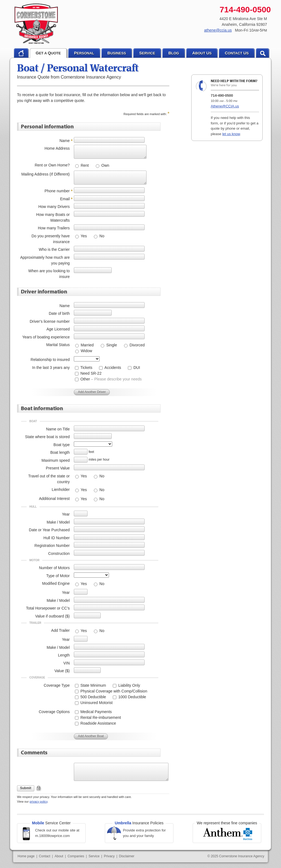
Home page (26, 856)
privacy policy (39, 802)
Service (94, 856)
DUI (136, 368)
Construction (59, 553)
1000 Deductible (132, 697)
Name (65, 141)
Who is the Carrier (54, 249)
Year (66, 514)
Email (65, 199)
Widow (86, 351)
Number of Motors (54, 568)
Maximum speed (56, 460)
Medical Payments (95, 712)
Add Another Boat (91, 736)
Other (110, 379)
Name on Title (58, 429)
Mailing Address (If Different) (46, 174)
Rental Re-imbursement (100, 717)
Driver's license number (50, 321)
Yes (83, 236)
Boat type (62, 445)
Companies (76, 856)
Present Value (58, 468)
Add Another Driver (92, 392)
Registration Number (52, 546)
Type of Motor (58, 576)
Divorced (137, 345)
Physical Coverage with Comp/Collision (113, 691)
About (59, 856)
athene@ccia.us (218, 30)
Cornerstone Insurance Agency (36, 24)
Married (87, 345)
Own (105, 165)
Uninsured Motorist (96, 703)
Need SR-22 (90, 373)
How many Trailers (54, 228)
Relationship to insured (50, 360)
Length (64, 655)
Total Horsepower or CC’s (48, 608)
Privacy (109, 856)
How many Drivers (54, 207)
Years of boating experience (46, 337)
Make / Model (58, 522)
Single (111, 345)
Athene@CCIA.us (225, 106)
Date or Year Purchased (49, 530)
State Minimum (93, 685)
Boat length (60, 452)
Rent (84, 165)
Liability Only (129, 685)
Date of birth (59, 313)
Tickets (86, 368)
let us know (231, 134)
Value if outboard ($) (52, 616)
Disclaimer (127, 856)
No (101, 236)
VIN (67, 663)
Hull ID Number (57, 538)
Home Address (57, 148)
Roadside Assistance (98, 723)
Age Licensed (58, 329)
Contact (45, 856)
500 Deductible (93, 697)
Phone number (57, 191)
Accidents (112, 368)
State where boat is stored (47, 437)
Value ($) (62, 671)
